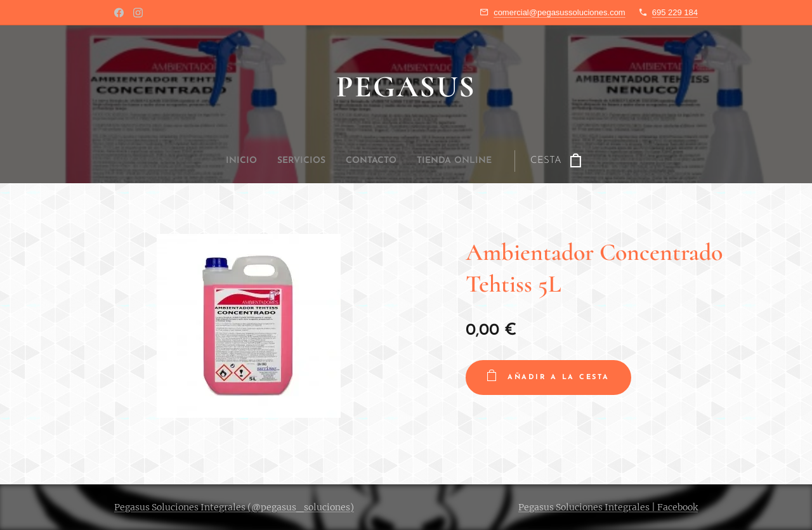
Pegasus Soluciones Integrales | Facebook (608, 507)
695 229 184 (675, 12)
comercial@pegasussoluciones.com (560, 12)
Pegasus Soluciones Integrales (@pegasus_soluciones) (234, 507)
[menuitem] (333, 161)
